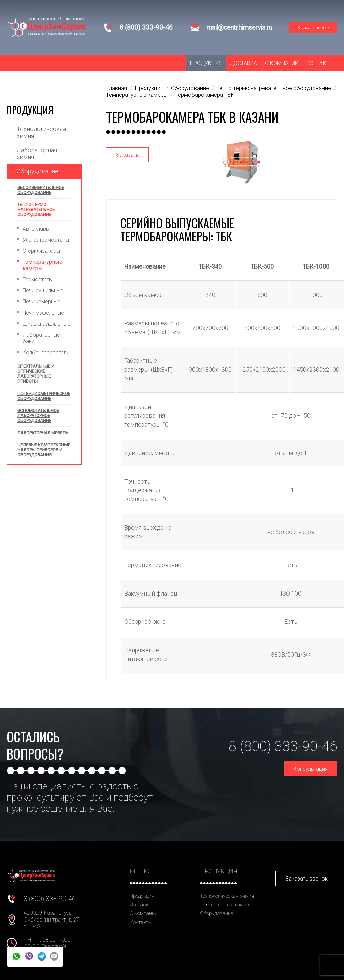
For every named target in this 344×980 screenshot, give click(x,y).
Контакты (320, 63)
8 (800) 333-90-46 (146, 27)
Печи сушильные (43, 291)
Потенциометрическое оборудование (44, 396)
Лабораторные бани (41, 338)
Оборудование (38, 171)
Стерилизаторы (41, 251)
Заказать (127, 155)
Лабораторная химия (37, 154)
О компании (282, 63)
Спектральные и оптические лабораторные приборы (36, 374)
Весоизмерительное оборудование (41, 190)
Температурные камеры (42, 265)
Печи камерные (41, 302)
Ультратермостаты (46, 240)
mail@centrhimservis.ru (239, 27)
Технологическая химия (41, 132)
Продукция (206, 63)
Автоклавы (36, 229)
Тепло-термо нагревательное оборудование (36, 210)
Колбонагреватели (46, 352)
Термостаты (38, 279)
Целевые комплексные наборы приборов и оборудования (44, 450)
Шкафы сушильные (46, 324)
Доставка (243, 63)
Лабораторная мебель (43, 433)
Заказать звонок (313, 27)
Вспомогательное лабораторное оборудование (38, 416)
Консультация (310, 769)
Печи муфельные (43, 313)
